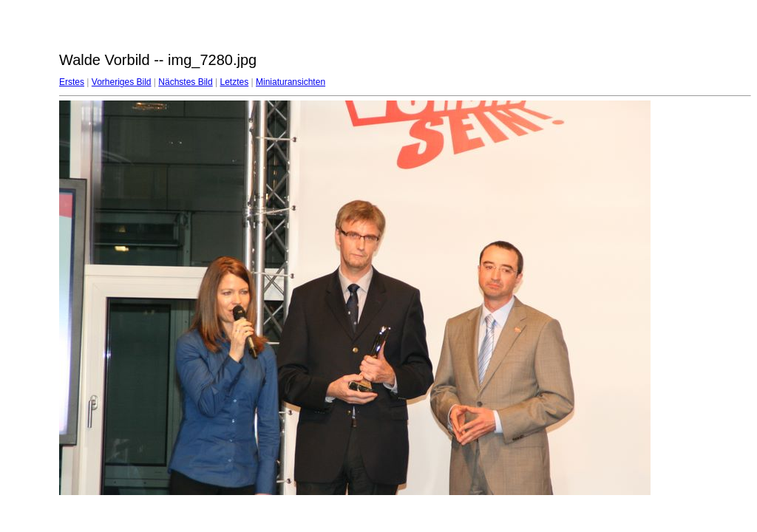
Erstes (72, 82)
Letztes (235, 82)
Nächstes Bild (185, 82)
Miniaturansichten (291, 82)
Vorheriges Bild (122, 82)
